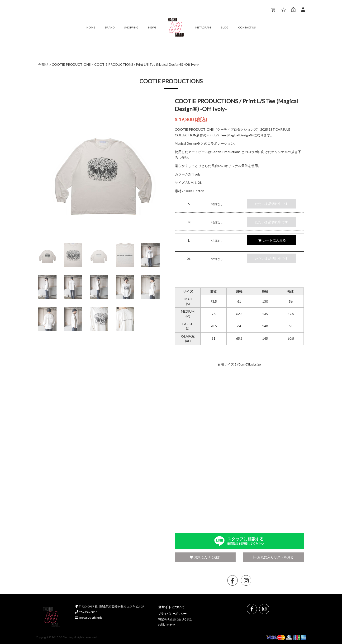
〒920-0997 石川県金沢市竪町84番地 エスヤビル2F (110, 606)
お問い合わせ (167, 625)
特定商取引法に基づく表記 (175, 619)
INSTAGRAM (203, 27)
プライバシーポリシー (172, 614)
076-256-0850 (86, 612)
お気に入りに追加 (205, 557)
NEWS (152, 27)
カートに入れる (272, 240)
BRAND (110, 27)
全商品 (43, 64)
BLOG (225, 27)
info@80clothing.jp (89, 618)
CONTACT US (247, 27)
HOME (91, 27)
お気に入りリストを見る (273, 557)
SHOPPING (131, 27)
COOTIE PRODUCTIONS (71, 64)
